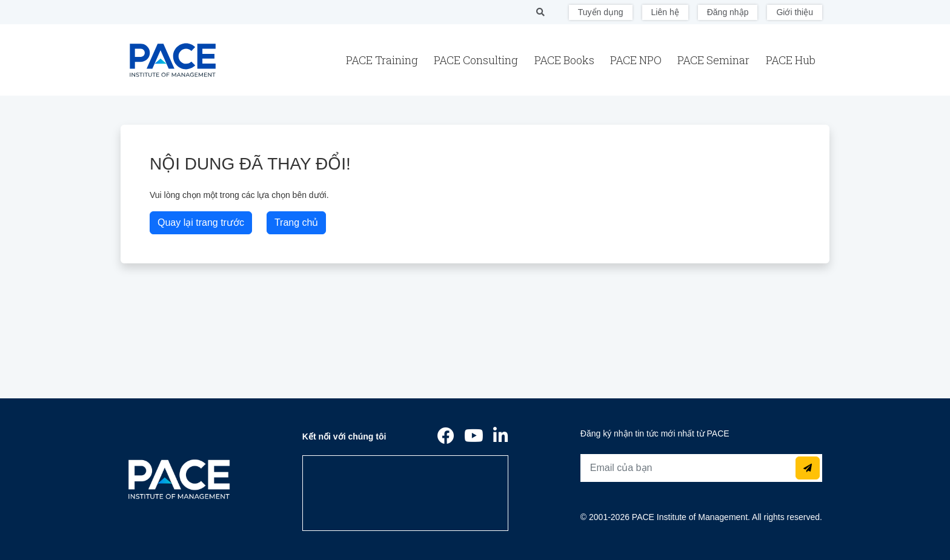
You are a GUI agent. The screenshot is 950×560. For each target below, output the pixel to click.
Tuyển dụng (601, 12)
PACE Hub (791, 60)
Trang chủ (297, 222)
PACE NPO (637, 60)
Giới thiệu (795, 12)
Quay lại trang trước (201, 222)
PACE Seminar (715, 60)
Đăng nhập (728, 12)
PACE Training (383, 60)
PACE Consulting (477, 60)
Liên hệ (665, 12)
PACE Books (566, 60)
